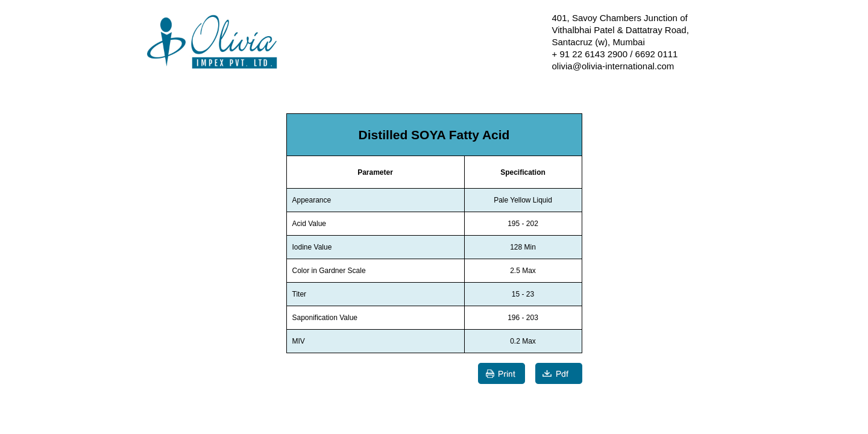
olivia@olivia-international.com (613, 66)
